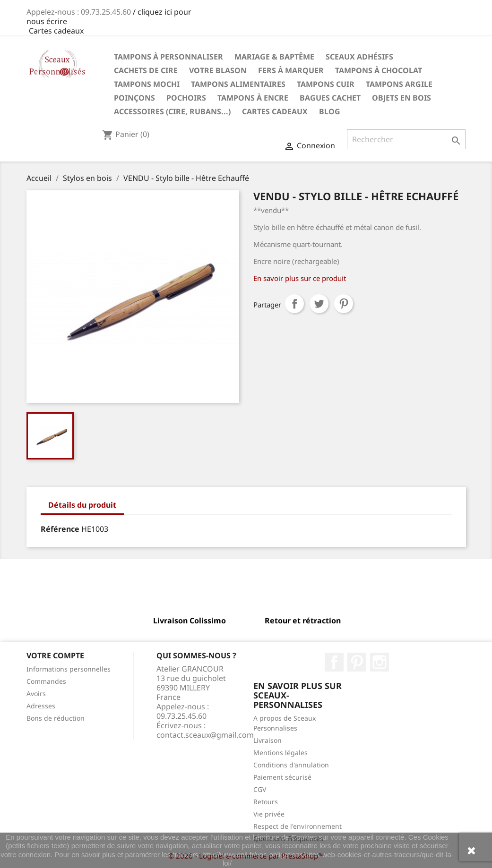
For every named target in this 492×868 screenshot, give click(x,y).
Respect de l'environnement (298, 826)
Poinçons (134, 98)
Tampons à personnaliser (168, 57)
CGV (260, 789)
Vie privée (269, 814)
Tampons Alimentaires (238, 84)
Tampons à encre (253, 98)
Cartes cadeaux (56, 31)
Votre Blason (218, 70)
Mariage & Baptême (274, 57)
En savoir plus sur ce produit (300, 278)
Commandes (46, 681)
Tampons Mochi (147, 84)
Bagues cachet (330, 98)
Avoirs (36, 694)
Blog (330, 111)
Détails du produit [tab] (82, 505)
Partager (294, 304)
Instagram (380, 662)
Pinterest (344, 304)
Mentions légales (281, 753)
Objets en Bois (401, 98)
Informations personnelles (69, 669)
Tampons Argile (399, 84)
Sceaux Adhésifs (359, 57)
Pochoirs (186, 98)
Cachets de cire (146, 70)
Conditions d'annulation (291, 765)
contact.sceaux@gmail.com (205, 735)
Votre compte (55, 655)
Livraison (268, 740)
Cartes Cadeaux (275, 111)
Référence (60, 529)
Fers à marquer (291, 70)
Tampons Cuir (326, 84)
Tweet (319, 304)
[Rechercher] (406, 139)
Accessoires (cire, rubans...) (172, 111)
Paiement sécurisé (282, 777)
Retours (266, 802)
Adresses (41, 706)
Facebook (334, 662)
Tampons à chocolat (379, 70)
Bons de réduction (56, 718)
